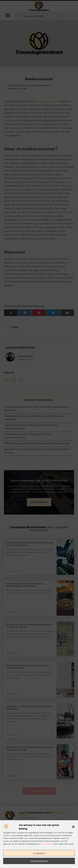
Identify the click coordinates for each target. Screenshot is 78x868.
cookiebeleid (46, 861)
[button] (73, 844)
